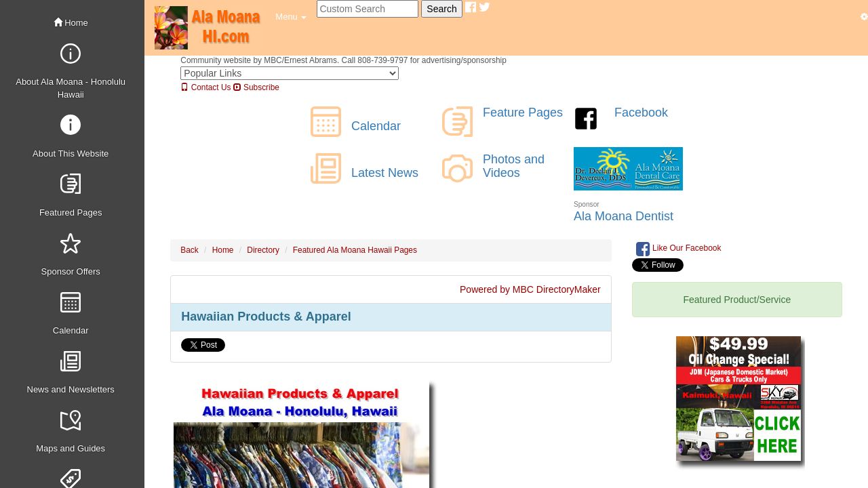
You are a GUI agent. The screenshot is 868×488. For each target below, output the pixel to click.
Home (71, 23)
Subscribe (256, 87)
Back (189, 250)
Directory (263, 250)
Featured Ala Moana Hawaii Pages (355, 250)
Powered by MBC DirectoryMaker (530, 289)
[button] (291, 17)
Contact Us (205, 87)
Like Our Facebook (679, 249)
